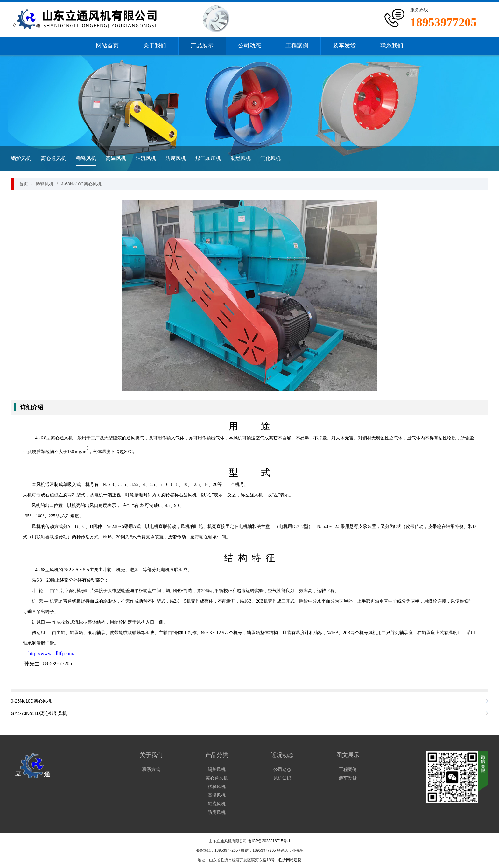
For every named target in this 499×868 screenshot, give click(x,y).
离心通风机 (53, 158)
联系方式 (151, 769)
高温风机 (116, 158)
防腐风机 (176, 158)
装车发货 (344, 45)
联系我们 (392, 45)
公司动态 (250, 45)
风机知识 (282, 778)
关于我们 (155, 45)
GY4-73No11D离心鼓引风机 (39, 713)
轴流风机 (146, 158)
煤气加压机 (208, 158)
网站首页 (107, 45)
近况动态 (282, 755)
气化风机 (271, 158)
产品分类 (217, 755)
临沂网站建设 (290, 860)
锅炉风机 (21, 158)
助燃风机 (241, 158)
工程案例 (297, 45)
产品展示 (202, 45)
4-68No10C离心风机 (81, 184)
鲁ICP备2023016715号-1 (269, 841)
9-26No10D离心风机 (31, 701)
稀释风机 (86, 158)
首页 (24, 184)
